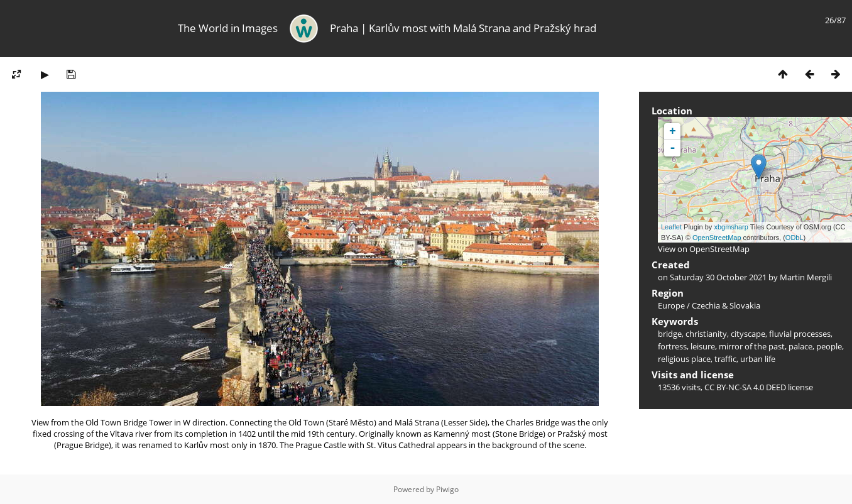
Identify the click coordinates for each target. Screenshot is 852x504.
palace (800, 346)
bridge (670, 334)
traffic (725, 359)
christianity (706, 334)
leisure (703, 346)
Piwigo (447, 489)
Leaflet (671, 227)
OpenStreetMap (717, 238)
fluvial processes (800, 334)
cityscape (748, 334)
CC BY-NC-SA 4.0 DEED (745, 387)
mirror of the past (752, 346)
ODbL (795, 238)
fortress (672, 346)
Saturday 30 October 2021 (718, 277)
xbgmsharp (731, 227)
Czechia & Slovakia (726, 305)
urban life (758, 359)
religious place (684, 359)
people (829, 346)
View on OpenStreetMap (704, 249)
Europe (671, 305)
